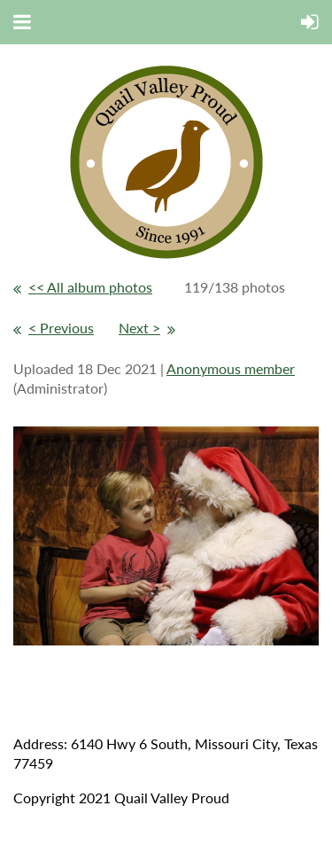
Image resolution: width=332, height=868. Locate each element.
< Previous (61, 328)
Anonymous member (231, 368)
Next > (139, 328)
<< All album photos (90, 287)
